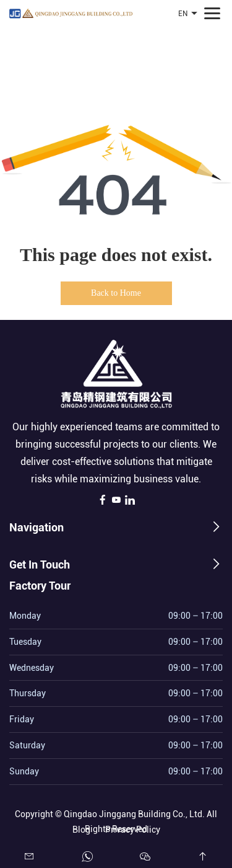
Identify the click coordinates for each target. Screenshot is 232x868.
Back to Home (116, 293)
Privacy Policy (133, 828)
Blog (81, 828)
